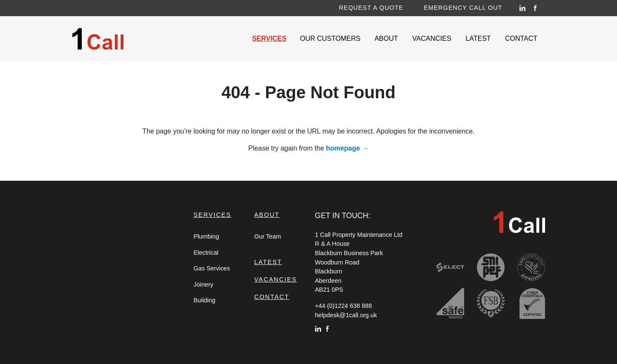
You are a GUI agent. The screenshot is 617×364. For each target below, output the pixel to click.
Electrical (206, 253)
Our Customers (332, 38)
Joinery (204, 284)
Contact (523, 38)
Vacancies (433, 38)
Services (271, 38)
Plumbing (207, 236)
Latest (480, 38)
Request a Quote (371, 7)
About (388, 38)
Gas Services (212, 268)
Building (205, 300)
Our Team (268, 236)
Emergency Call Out (463, 7)
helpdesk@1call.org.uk (346, 315)
